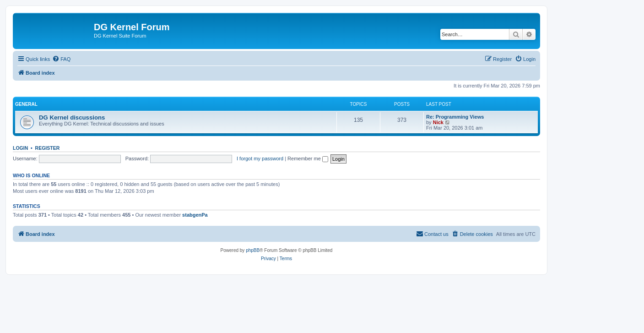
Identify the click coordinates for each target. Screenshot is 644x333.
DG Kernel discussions (72, 117)
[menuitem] (61, 59)
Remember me (308, 158)
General (26, 104)
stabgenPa (195, 215)
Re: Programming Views (455, 117)
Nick (438, 122)
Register (48, 148)
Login (20, 148)
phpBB (253, 250)
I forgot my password (260, 158)
